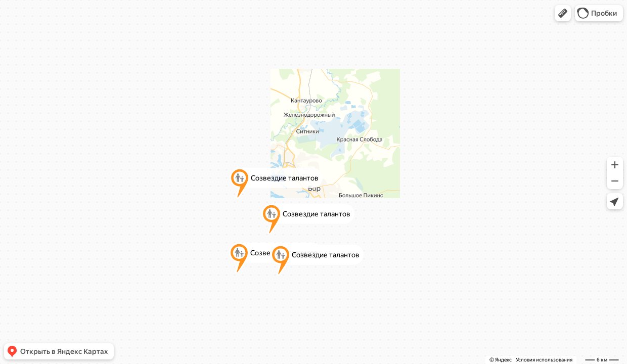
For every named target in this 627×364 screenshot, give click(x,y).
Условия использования (544, 360)
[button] (563, 13)
